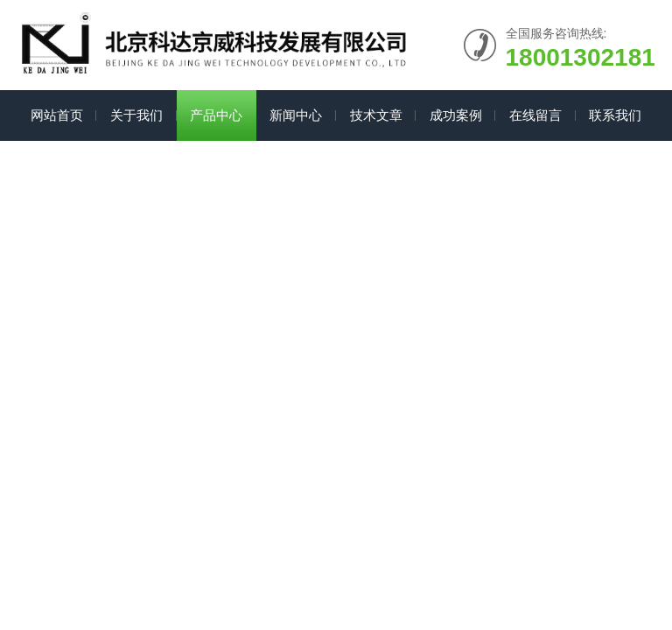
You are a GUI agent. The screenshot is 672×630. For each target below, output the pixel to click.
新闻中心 (296, 115)
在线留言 (535, 115)
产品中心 (216, 115)
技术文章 (376, 115)
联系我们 (615, 115)
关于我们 (136, 115)
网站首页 (57, 115)
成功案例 (456, 115)
